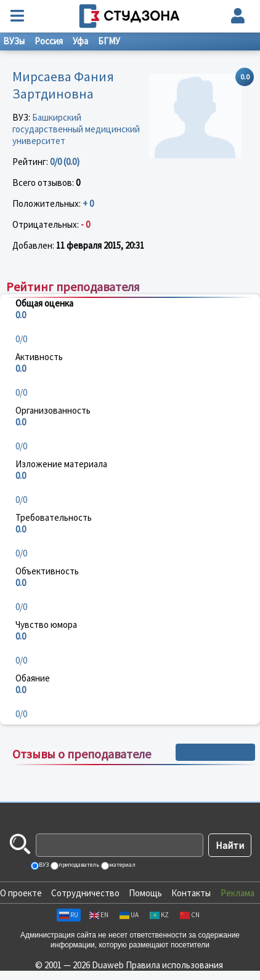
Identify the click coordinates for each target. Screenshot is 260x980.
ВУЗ (43, 865)
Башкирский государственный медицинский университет (76, 129)
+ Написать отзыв (215, 752)
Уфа (80, 41)
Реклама (238, 893)
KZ (159, 915)
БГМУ (109, 41)
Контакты (191, 893)
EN (99, 915)
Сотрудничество (85, 893)
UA (129, 915)
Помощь (145, 893)
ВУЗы (14, 41)
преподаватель (78, 865)
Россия (49, 41)
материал (122, 865)
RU (69, 915)
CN (190, 915)
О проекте (21, 893)
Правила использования (174, 965)
